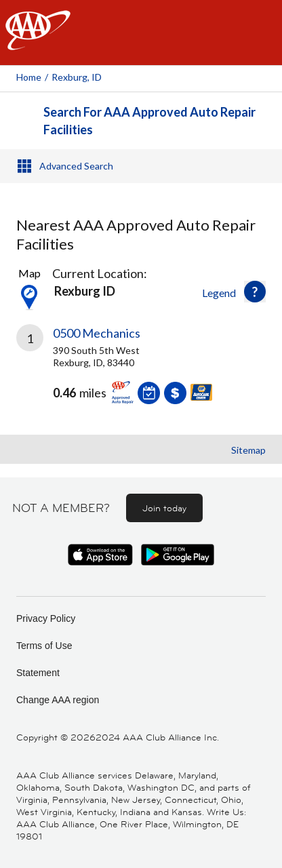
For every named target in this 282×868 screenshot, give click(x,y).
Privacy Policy (46, 618)
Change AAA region (58, 700)
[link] (141, 374)
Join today (164, 508)
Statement (38, 673)
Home (29, 77)
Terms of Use (44, 646)
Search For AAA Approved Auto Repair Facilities (149, 121)
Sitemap (248, 450)
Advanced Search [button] (76, 166)
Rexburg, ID (77, 77)
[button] (255, 292)
